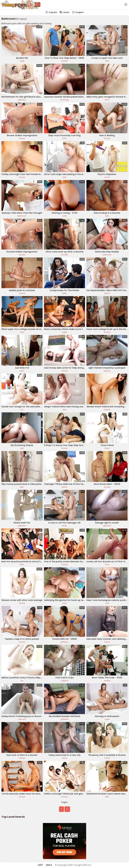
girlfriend (22, 100)
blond (107, 642)
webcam (22, 719)
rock (22, 448)
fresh (22, 564)
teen (107, 61)
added (64, 61)
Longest (78, 12)
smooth (64, 255)
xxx (22, 410)
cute (107, 603)
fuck (107, 564)
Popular (51, 12)
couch (107, 177)
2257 (40, 865)
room (107, 100)
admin (107, 293)
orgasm (107, 371)
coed (64, 216)
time (22, 332)
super (64, 332)
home (64, 758)
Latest (64, 12)
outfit (22, 61)
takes (64, 293)
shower (22, 138)
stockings (64, 100)
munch (22, 642)
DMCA (49, 865)
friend (107, 448)
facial (107, 758)
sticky (64, 526)
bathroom (22, 216)
